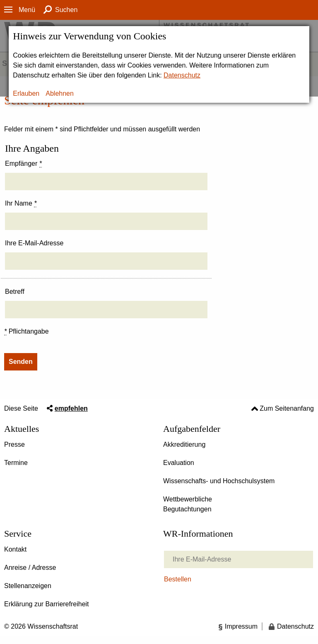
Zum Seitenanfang (287, 408)
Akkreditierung (184, 444)
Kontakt (15, 549)
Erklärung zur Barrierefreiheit (47, 604)
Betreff (15, 292)
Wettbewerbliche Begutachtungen (188, 504)
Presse (14, 444)
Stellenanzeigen (28, 586)
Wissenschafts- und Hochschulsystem (219, 481)
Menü (27, 10)
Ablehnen (60, 93)
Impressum (241, 626)
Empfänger (23, 164)
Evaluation (179, 463)
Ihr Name (21, 203)
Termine (16, 463)
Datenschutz (182, 75)
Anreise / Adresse (30, 568)
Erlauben (26, 93)
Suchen (66, 10)
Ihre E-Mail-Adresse (34, 243)
